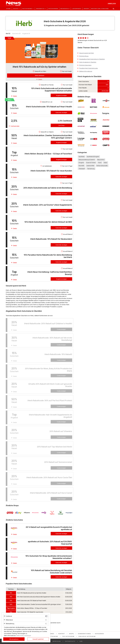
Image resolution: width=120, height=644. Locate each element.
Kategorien (53, 9)
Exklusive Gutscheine (87, 636)
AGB (81, 641)
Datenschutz (70, 641)
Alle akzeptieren (14, 639)
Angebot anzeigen (61, 95)
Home (8, 9)
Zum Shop (61, 125)
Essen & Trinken (91, 163)
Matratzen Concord (100, 9)
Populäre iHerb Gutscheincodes (89, 68)
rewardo (51, 634)
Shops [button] (16, 9)
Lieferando (77, 9)
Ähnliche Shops (84, 56)
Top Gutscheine (68, 636)
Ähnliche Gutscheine (85, 65)
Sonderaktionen (84, 634)
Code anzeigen (61, 329)
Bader (86, 9)
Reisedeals (65, 9)
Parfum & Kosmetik (102, 166)
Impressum (57, 641)
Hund (100, 163)
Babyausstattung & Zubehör (87, 160)
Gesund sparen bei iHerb (87, 53)
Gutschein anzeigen (61, 112)
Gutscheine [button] (27, 9)
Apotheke (82, 157)
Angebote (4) (26, 33)
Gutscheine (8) (16, 33)
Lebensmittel (90, 166)
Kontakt (62, 634)
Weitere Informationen (86, 71)
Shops (71, 634)
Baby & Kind (101, 160)
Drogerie (81, 163)
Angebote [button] (40, 9)
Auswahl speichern (38, 639)
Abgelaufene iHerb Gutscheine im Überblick (92, 59)
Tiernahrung (91, 169)
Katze (105, 163)
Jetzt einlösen (40, 76)
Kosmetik (81, 166)
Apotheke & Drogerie (93, 157)
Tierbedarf (82, 169)
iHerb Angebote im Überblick (88, 62)
